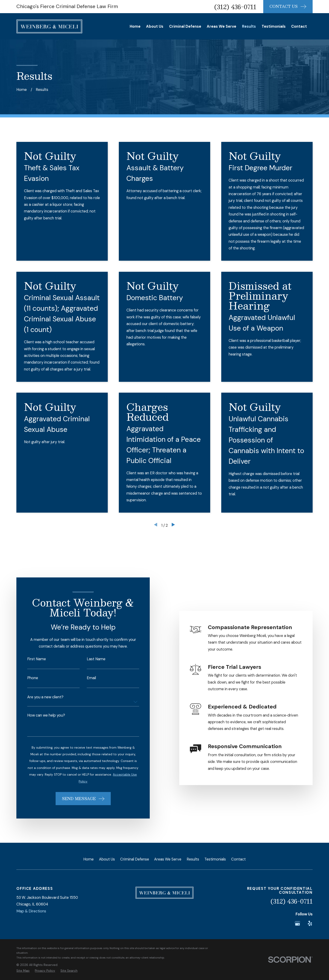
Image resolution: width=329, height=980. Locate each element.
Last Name (91, 659)
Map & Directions (31, 911)
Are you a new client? (40, 697)
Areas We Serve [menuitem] (221, 26)
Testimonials (215, 859)
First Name (31, 659)
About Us (107, 859)
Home (88, 859)
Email (86, 678)
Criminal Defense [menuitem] (185, 26)
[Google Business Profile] (298, 923)
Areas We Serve (168, 859)
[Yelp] (310, 923)
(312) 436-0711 (235, 7)
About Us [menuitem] (155, 26)
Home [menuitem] (135, 26)
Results (193, 859)
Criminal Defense (135, 859)
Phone (27, 678)
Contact (238, 859)
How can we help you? (40, 715)
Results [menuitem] (249, 26)
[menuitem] (23, 971)
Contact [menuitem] (299, 26)
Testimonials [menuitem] (274, 26)
